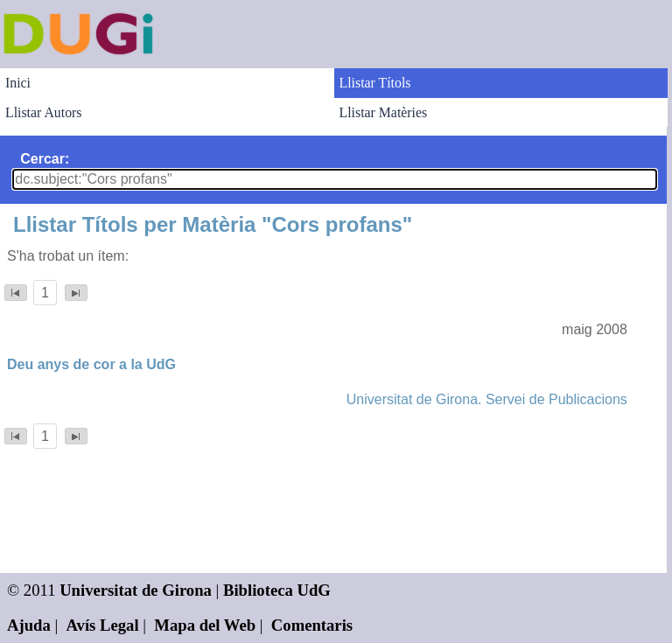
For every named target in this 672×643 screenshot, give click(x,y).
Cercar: (45, 159)
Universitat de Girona (136, 590)
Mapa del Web (205, 625)
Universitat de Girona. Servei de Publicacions (487, 399)
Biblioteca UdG (277, 590)
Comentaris (312, 625)
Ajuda (29, 625)
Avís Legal (103, 625)
